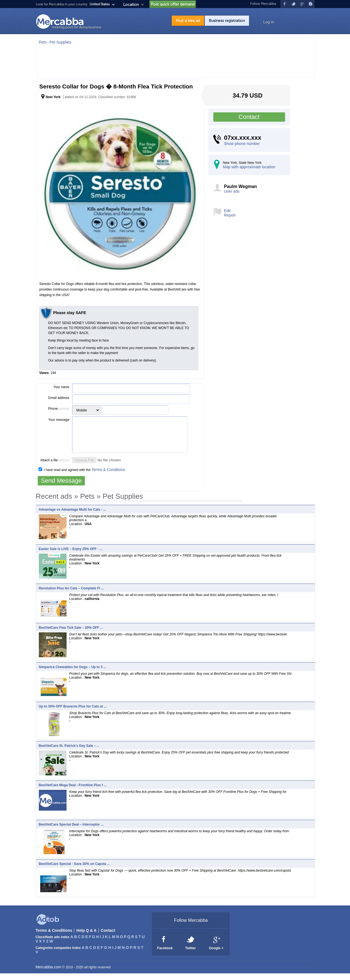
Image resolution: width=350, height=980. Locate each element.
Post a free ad (188, 21)
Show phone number (242, 144)
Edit (227, 211)
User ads (232, 191)
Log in (269, 22)
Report (230, 215)
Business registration (227, 21)
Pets (43, 42)
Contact (249, 117)
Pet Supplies (60, 42)
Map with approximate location (249, 167)
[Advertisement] (176, 60)
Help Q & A (86, 937)
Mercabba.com (48, 974)
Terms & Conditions (108, 476)
